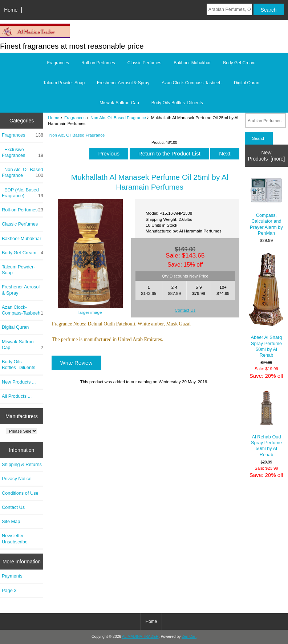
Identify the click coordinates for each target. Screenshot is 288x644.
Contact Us (13, 507)
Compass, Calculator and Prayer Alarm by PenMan (267, 206)
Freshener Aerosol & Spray (123, 83)
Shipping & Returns (22, 464)
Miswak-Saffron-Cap (119, 103)
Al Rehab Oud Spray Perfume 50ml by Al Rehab (267, 424)
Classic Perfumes (144, 63)
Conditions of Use (20, 493)
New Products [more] (266, 155)
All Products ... (17, 396)
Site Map (11, 521)
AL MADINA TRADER (140, 637)
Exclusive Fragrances (23, 153)
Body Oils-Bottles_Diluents (177, 103)
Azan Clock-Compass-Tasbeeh (192, 83)
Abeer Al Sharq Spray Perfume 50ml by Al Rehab (266, 305)
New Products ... (19, 382)
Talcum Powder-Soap (64, 83)
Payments (12, 576)
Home (11, 10)
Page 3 (9, 590)
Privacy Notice (17, 479)
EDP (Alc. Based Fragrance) (23, 193)
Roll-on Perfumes (98, 63)
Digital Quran (247, 83)
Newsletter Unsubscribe (15, 538)
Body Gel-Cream (239, 63)
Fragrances (75, 118)
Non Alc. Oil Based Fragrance (118, 118)
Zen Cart (189, 637)
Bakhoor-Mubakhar (192, 63)
